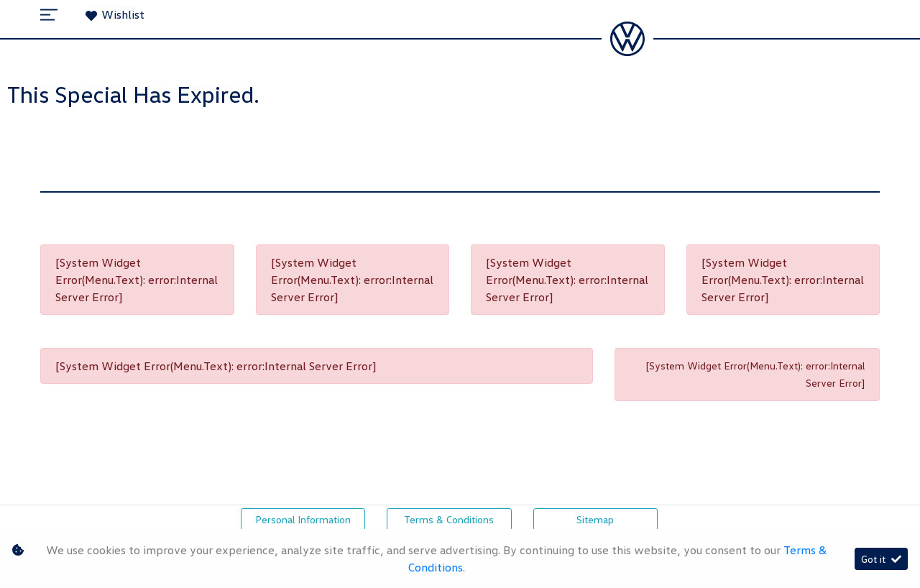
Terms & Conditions (449, 519)
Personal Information (303, 519)
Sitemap (595, 519)
